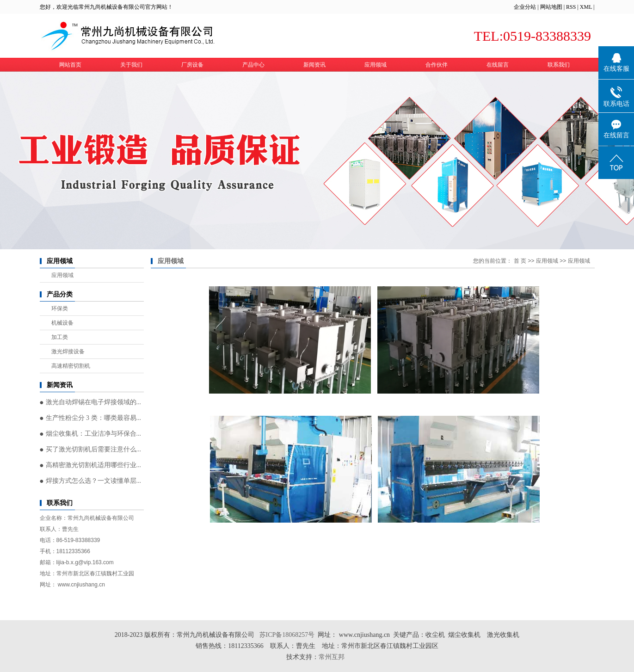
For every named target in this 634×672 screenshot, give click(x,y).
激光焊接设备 (68, 351)
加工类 (60, 337)
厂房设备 (192, 65)
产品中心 (253, 65)
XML (586, 7)
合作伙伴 (437, 65)
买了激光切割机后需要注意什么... (94, 449)
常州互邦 (332, 657)
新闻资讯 (314, 65)
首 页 (520, 261)
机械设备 (62, 323)
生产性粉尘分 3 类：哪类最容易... (94, 418)
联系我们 (559, 65)
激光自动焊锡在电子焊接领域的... (94, 402)
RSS (571, 7)
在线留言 (498, 65)
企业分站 (525, 7)
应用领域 (375, 65)
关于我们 (131, 65)
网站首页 (70, 65)
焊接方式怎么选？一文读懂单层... (94, 481)
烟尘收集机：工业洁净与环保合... (94, 434)
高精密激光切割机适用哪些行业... (94, 465)
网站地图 (551, 7)
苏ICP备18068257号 (287, 635)
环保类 (60, 308)
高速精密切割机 (71, 366)
